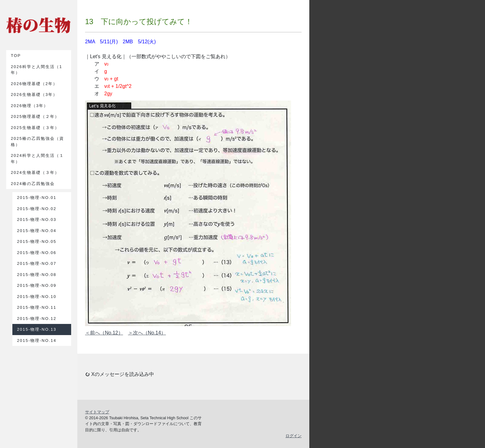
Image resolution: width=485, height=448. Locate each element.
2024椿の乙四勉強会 (33, 184)
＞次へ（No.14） (147, 333)
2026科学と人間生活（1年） (36, 70)
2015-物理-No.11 (37, 307)
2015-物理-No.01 (37, 198)
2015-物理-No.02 (37, 209)
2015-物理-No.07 (37, 263)
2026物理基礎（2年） (34, 84)
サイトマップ (97, 412)
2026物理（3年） (30, 106)
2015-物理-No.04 (37, 231)
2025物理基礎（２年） (35, 116)
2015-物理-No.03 (37, 220)
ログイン (294, 436)
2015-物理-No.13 (37, 329)
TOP (16, 56)
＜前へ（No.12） (104, 333)
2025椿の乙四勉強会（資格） (37, 142)
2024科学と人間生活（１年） (37, 159)
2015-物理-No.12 (37, 319)
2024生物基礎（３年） (35, 172)
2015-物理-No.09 (37, 285)
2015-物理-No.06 (37, 253)
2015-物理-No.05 (37, 241)
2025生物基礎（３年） (35, 128)
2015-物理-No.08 (37, 275)
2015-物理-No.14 (37, 340)
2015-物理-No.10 (37, 297)
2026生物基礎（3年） (34, 95)
